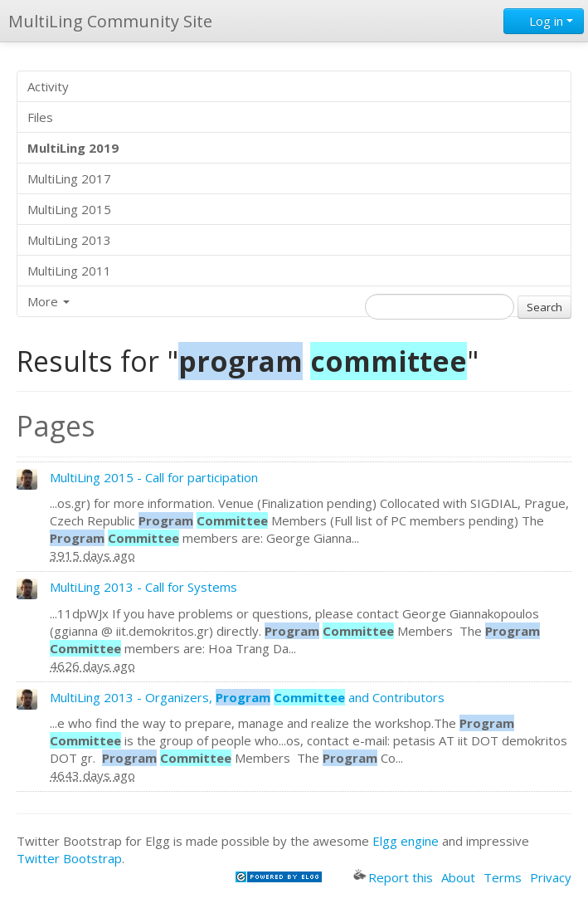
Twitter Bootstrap (69, 858)
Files (40, 117)
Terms (503, 877)
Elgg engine (406, 841)
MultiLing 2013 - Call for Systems (143, 587)
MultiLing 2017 (69, 178)
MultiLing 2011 (69, 271)
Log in (544, 21)
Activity (48, 86)
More (49, 301)
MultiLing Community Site (110, 21)
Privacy (551, 877)
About (458, 877)
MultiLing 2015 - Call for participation (154, 477)
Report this (393, 877)
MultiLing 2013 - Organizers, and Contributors (247, 697)
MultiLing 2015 (69, 209)
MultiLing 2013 (69, 240)
